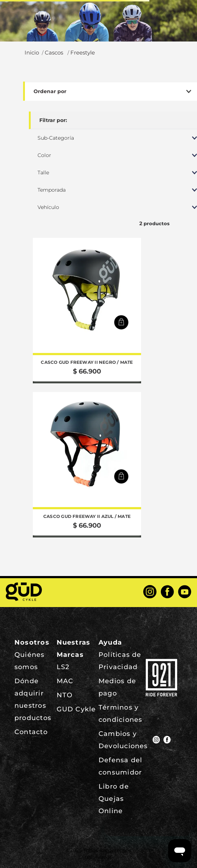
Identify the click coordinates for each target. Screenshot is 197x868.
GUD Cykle (76, 709)
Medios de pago (117, 687)
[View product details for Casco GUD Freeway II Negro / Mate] (87, 311)
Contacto (31, 732)
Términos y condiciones (120, 714)
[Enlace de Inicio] (32, 53)
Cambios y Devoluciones (123, 740)
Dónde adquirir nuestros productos (33, 699)
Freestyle (83, 53)
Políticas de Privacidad (120, 661)
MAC (65, 681)
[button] (121, 322)
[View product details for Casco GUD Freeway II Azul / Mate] (87, 465)
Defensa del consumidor (120, 766)
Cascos (54, 53)
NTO (65, 695)
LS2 (63, 667)
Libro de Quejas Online (114, 799)
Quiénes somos (30, 661)
